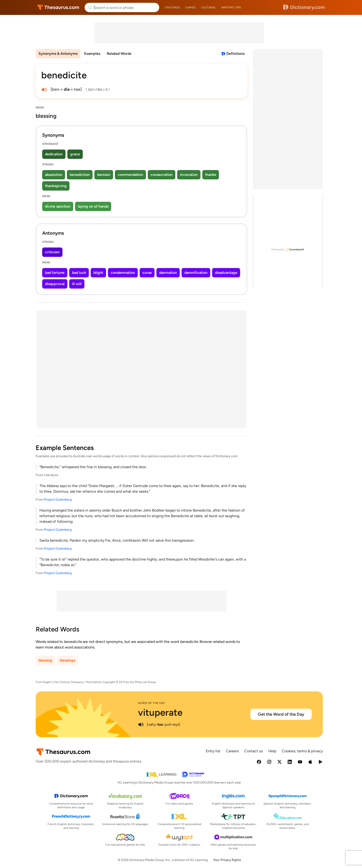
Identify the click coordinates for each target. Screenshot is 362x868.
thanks (211, 175)
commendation (130, 175)
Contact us (253, 751)
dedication (54, 154)
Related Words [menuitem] (119, 54)
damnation (168, 273)
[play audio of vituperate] (141, 725)
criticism (52, 252)
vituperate (160, 712)
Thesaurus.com (58, 7)
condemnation (123, 273)
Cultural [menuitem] (209, 7)
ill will (77, 284)
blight (98, 273)
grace (75, 154)
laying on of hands (93, 206)
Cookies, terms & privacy (302, 751)
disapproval (55, 284)
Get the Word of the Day (281, 714)
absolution (54, 175)
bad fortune (55, 273)
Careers (232, 751)
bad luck (79, 273)
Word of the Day (152, 703)
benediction (80, 175)
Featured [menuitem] (172, 7)
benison (104, 175)
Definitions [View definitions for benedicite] (235, 54)
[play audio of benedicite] (44, 90)
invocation (189, 175)
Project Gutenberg (58, 500)
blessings (67, 660)
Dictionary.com (304, 7)
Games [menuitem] (190, 7)
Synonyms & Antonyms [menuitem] (58, 54)
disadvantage (226, 273)
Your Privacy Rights (227, 860)
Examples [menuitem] (92, 54)
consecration (162, 175)
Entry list (213, 751)
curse (147, 273)
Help (272, 751)
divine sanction (58, 206)
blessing (45, 660)
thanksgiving (56, 186)
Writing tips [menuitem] (231, 7)
